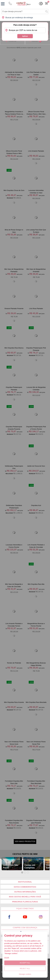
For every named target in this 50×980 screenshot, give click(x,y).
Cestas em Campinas (30, 866)
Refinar (36, 41)
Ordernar (13, 41)
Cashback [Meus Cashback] (41, 4)
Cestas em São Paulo (11, 866)
